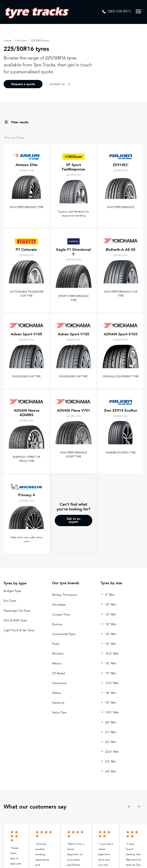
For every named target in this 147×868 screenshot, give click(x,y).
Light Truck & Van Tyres (19, 630)
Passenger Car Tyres (17, 611)
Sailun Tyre (59, 713)
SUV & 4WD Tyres (15, 620)
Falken (57, 693)
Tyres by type (15, 583)
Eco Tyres (10, 601)
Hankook (58, 703)
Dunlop (57, 624)
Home (8, 41)
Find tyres (21, 41)
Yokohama (59, 683)
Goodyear (59, 605)
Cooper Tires (61, 615)
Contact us (60, 84)
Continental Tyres (64, 634)
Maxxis (57, 664)
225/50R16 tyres (40, 41)
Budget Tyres (12, 591)
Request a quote (23, 84)
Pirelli (56, 644)
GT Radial (59, 673)
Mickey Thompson (65, 595)
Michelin (58, 654)
